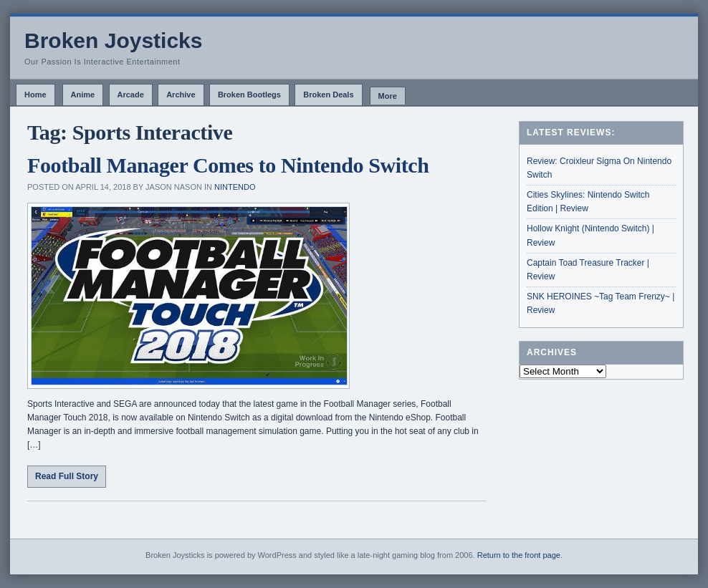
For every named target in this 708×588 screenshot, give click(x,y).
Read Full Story (67, 476)
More (388, 96)
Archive (181, 95)
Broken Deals (328, 95)
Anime (83, 95)
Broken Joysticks (113, 40)
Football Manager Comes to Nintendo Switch (228, 165)
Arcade (131, 95)
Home (35, 95)
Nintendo (235, 187)
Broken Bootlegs (249, 95)
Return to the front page (519, 555)
